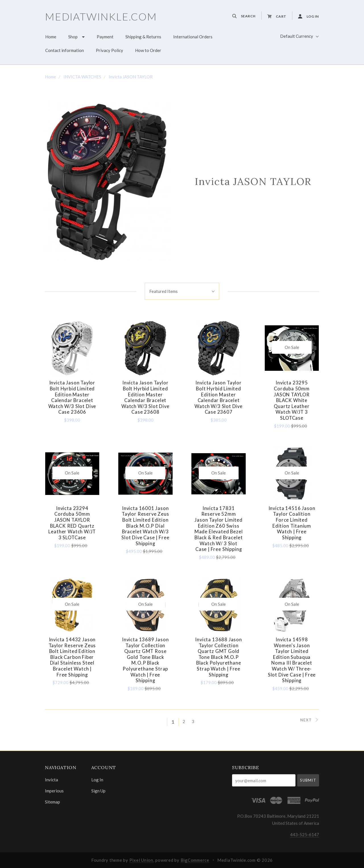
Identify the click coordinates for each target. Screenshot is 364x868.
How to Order (148, 50)
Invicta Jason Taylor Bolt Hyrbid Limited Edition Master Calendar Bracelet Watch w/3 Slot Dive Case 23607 (219, 397)
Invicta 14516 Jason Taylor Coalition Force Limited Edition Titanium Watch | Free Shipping (292, 523)
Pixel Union (141, 860)
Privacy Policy (109, 50)
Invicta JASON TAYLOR (131, 77)
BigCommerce (195, 860)
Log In (97, 780)
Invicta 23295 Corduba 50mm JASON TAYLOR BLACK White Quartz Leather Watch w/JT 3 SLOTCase (292, 400)
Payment (105, 37)
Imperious (54, 791)
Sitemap (52, 802)
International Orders (193, 37)
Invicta (51, 780)
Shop (73, 37)
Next (310, 720)
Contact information (65, 50)
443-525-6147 (305, 834)
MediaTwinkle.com (101, 16)
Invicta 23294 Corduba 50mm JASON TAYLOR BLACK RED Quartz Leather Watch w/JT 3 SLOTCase (72, 523)
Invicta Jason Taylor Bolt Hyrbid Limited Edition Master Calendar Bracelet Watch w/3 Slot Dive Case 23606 (72, 397)
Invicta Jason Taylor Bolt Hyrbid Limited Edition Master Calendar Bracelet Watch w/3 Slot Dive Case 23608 (145, 397)
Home (51, 37)
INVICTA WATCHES (82, 77)
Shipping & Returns (143, 37)
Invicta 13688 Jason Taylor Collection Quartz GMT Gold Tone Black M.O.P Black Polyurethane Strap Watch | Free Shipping (219, 657)
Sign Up (98, 791)
